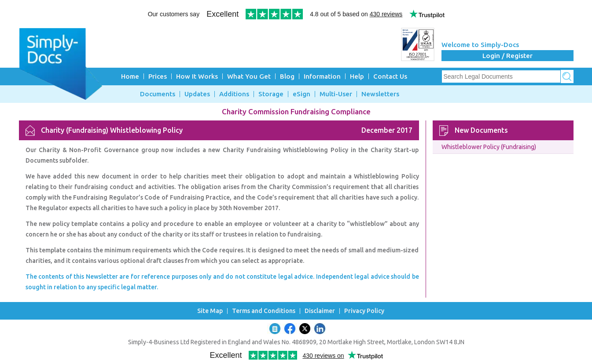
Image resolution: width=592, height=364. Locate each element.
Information (322, 76)
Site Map (210, 311)
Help (357, 76)
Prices (158, 76)
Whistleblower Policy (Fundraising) (489, 147)
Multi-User (336, 94)
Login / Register (507, 56)
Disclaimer (320, 311)
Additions (234, 94)
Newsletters (380, 94)
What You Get (249, 76)
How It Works (197, 76)
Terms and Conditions (264, 311)
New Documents (481, 130)
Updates (197, 94)
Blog (287, 76)
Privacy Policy (364, 311)
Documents (158, 94)
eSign (302, 94)
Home (130, 76)
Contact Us (390, 76)
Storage (271, 94)
